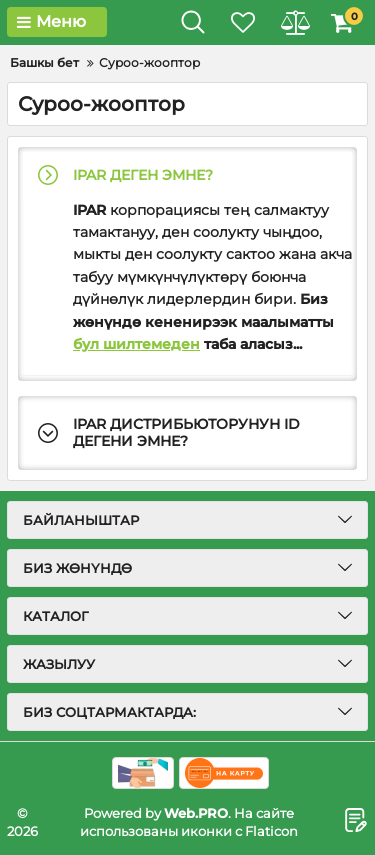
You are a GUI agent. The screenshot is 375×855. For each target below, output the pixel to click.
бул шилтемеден (136, 344)
